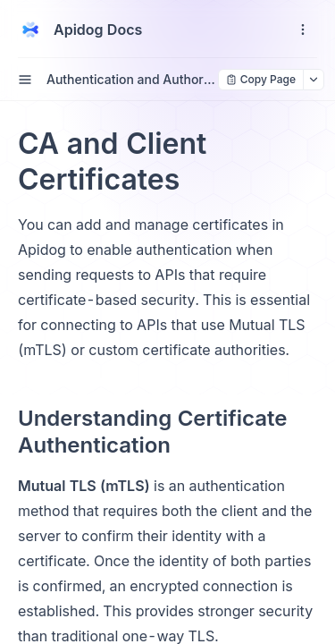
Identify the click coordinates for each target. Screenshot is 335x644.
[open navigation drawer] (303, 30)
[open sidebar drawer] (25, 80)
